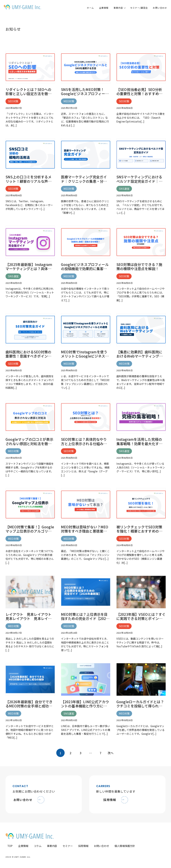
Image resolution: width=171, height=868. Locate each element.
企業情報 (104, 8)
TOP (10, 846)
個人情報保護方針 (125, 846)
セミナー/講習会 (139, 8)
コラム (38, 846)
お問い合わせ (160, 8)
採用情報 (83, 846)
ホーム (90, 8)
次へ (111, 753)
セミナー (68, 846)
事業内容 (118, 8)
